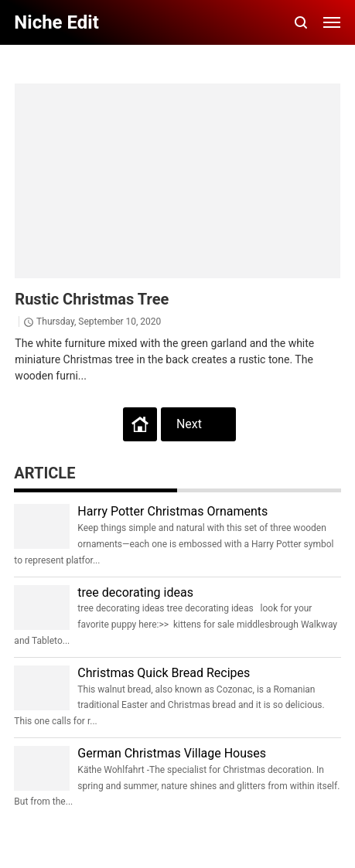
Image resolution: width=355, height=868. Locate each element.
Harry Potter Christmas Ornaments (172, 511)
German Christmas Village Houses (172, 753)
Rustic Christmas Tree (92, 299)
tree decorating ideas (135, 592)
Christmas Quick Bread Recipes (164, 673)
